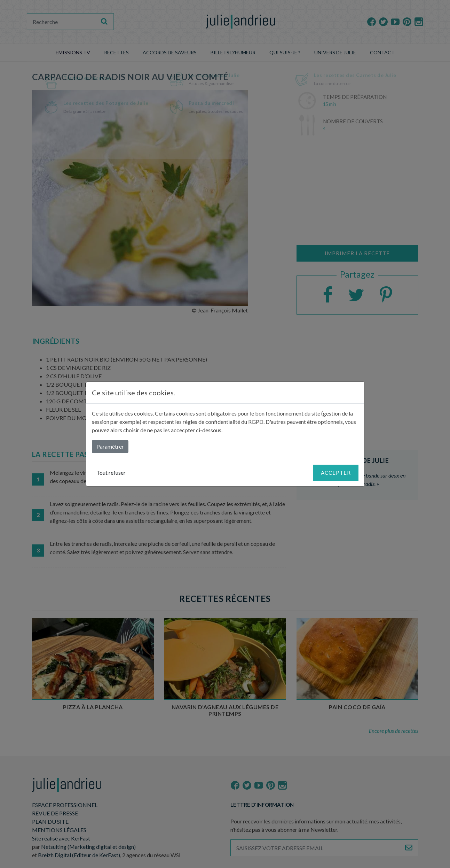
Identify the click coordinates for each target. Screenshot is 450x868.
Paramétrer (110, 446)
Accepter (336, 473)
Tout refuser (111, 472)
